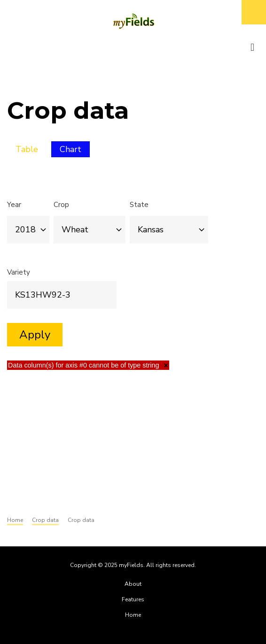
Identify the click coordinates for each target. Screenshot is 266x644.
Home (133, 615)
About (133, 584)
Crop (61, 205)
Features (133, 599)
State (139, 205)
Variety (19, 272)
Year (14, 205)
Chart (75, 150)
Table (27, 149)
